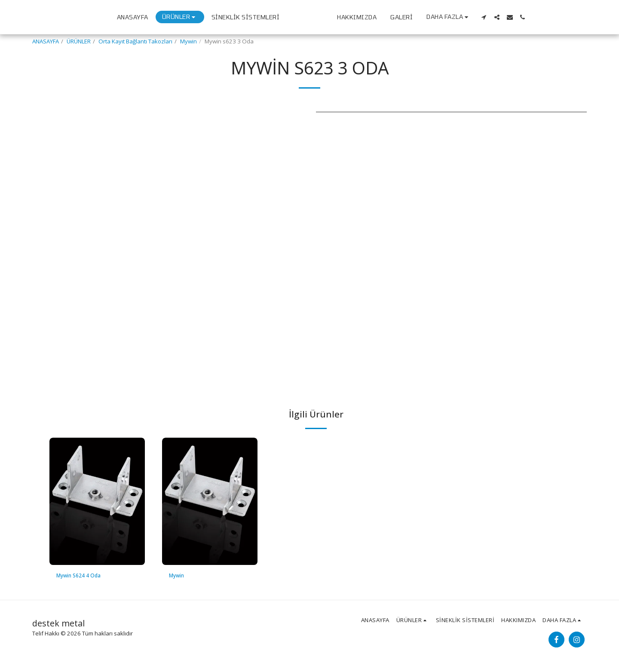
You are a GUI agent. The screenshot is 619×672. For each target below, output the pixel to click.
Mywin (188, 41)
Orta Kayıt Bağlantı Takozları (135, 41)
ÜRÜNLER (79, 41)
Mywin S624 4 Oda (81, 576)
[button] (557, 17)
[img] (97, 501)
